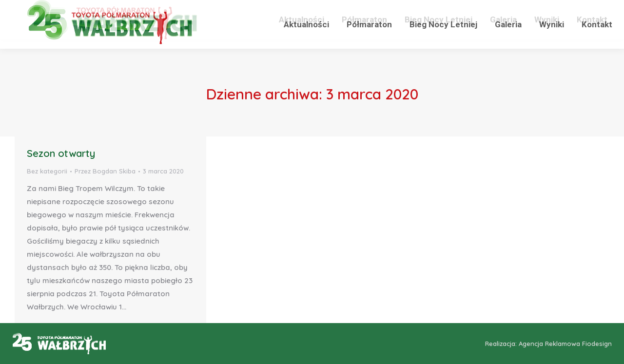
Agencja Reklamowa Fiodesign (565, 344)
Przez (105, 171)
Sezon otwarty (61, 153)
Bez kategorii (47, 171)
